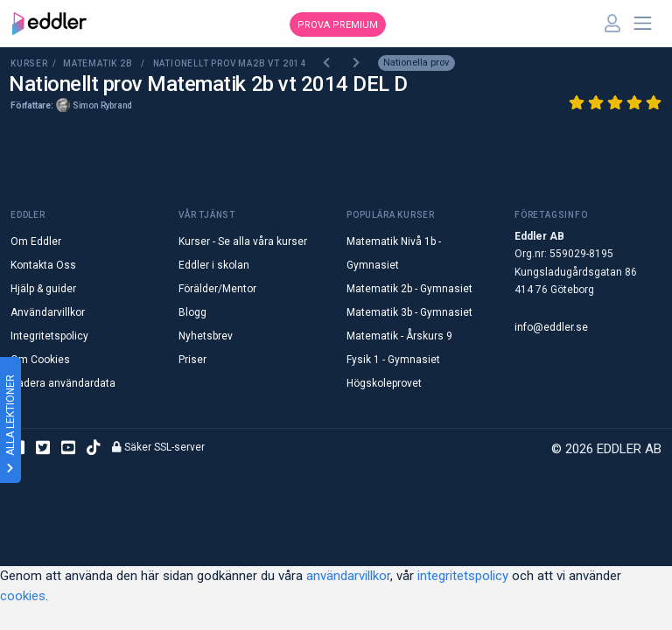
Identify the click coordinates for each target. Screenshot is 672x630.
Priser (192, 360)
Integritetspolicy (49, 336)
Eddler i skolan (214, 265)
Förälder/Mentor (217, 289)
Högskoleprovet (384, 383)
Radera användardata (63, 383)
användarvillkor (348, 576)
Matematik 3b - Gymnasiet (409, 312)
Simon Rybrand (102, 105)
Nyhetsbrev (206, 336)
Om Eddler (36, 241)
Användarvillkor (48, 312)
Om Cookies (40, 360)
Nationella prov (416, 63)
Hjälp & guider (43, 289)
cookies (23, 596)
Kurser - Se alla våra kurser (243, 241)
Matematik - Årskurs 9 (399, 336)
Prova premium (338, 25)
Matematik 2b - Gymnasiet (409, 289)
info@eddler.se (551, 327)
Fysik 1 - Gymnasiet (393, 360)
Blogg (192, 312)
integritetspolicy (463, 576)
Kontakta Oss (43, 265)
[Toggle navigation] (643, 24)
